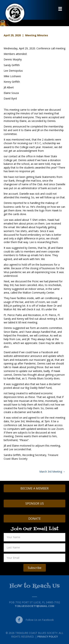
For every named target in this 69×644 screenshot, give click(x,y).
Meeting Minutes (37, 35)
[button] (35, 568)
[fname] (34, 537)
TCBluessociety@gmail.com (34, 606)
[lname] (34, 548)
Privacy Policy (48, 637)
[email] (34, 558)
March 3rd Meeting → (52, 472)
